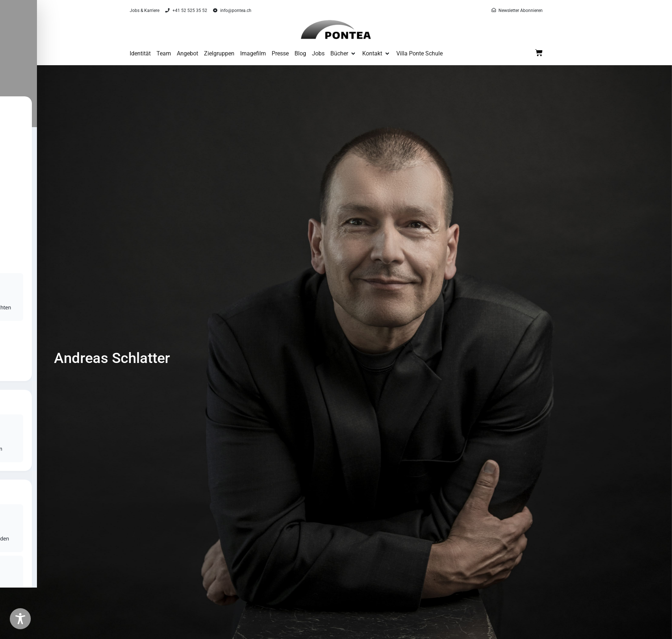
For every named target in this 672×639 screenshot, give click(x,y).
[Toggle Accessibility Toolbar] (20, 619)
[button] (343, 54)
